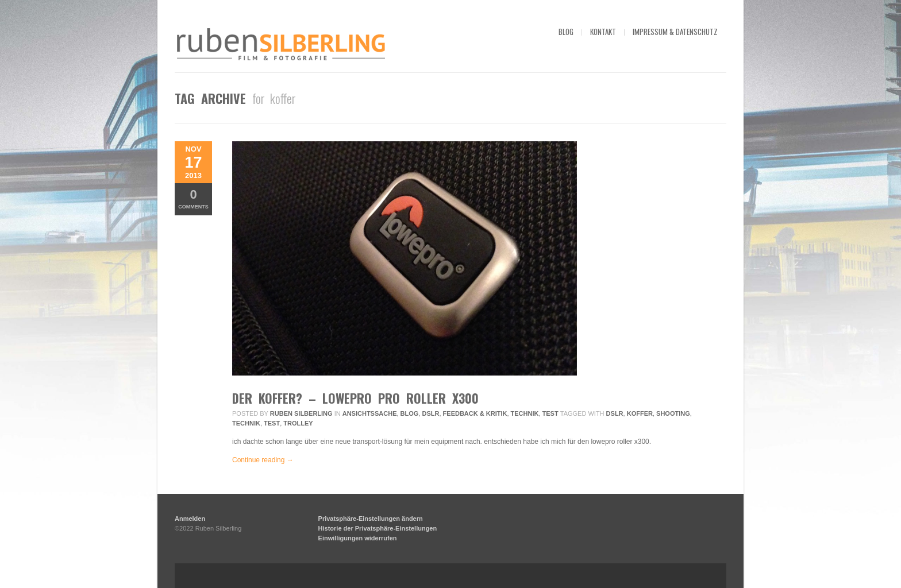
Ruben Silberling (301, 413)
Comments (193, 198)
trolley (298, 423)
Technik (525, 413)
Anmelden (190, 519)
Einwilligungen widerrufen (358, 538)
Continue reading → (263, 460)
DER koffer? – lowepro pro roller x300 (355, 398)
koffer (640, 413)
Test (550, 413)
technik (246, 423)
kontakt (603, 32)
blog (566, 32)
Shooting (673, 413)
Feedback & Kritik (475, 413)
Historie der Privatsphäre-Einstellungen (378, 528)
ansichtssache (370, 413)
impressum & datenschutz (675, 32)
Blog (410, 413)
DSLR (431, 413)
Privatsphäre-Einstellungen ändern (371, 519)
